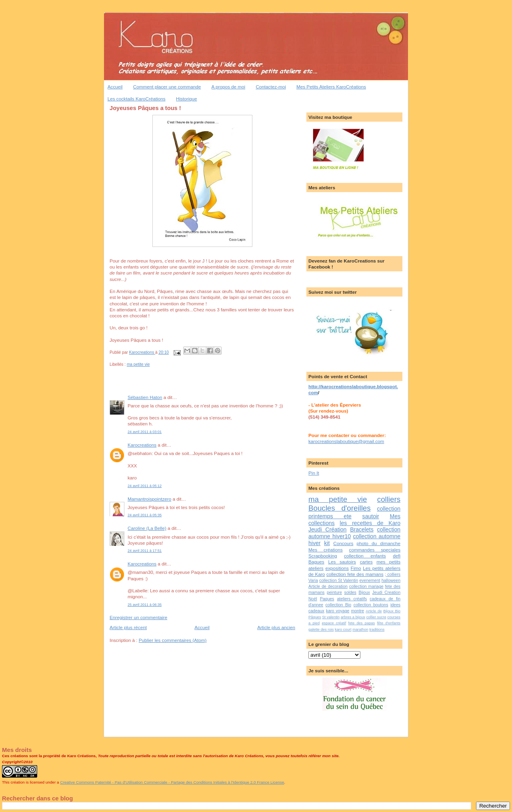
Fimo (356, 568)
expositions (337, 568)
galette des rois (321, 630)
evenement (370, 580)
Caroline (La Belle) (147, 528)
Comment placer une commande (167, 87)
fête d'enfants (389, 623)
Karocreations (142, 445)
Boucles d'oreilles (340, 508)
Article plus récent (128, 627)
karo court (343, 630)
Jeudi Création (327, 529)
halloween (391, 580)
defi (397, 556)
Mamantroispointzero (149, 499)
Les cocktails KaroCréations (137, 99)
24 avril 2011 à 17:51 (145, 551)
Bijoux (364, 592)
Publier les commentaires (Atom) (173, 640)
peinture (334, 592)
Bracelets (362, 529)
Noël (313, 599)
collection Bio (339, 605)
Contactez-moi (271, 87)
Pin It (314, 473)
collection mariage (366, 586)
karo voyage (338, 611)
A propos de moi (228, 87)
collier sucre (376, 617)
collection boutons (371, 605)
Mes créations (326, 550)
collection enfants (365, 556)
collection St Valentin (339, 580)
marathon (360, 630)
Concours (343, 543)
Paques (327, 599)
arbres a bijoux (353, 617)
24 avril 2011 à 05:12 (145, 486)
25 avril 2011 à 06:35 (145, 605)
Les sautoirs (342, 562)
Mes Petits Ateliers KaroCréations (331, 87)
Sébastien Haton (145, 397)
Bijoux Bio (392, 611)
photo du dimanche (379, 543)
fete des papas (362, 623)
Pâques (315, 617)
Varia (313, 580)
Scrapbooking (323, 556)
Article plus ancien (276, 627)
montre (357, 611)
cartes (366, 562)
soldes (350, 592)
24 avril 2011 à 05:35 (145, 515)
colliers (389, 499)
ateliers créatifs (352, 599)
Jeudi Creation (386, 592)
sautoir (371, 516)
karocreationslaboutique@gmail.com (346, 441)
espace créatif (334, 623)
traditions (377, 630)
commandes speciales (375, 550)
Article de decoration (328, 586)
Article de (374, 611)
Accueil (115, 87)
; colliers (393, 574)
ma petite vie (138, 364)
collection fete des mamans (355, 574)
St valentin (331, 617)
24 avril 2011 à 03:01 (145, 432)
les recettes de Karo (370, 523)
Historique (187, 99)
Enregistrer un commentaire (138, 617)
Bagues (316, 562)
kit (327, 543)
